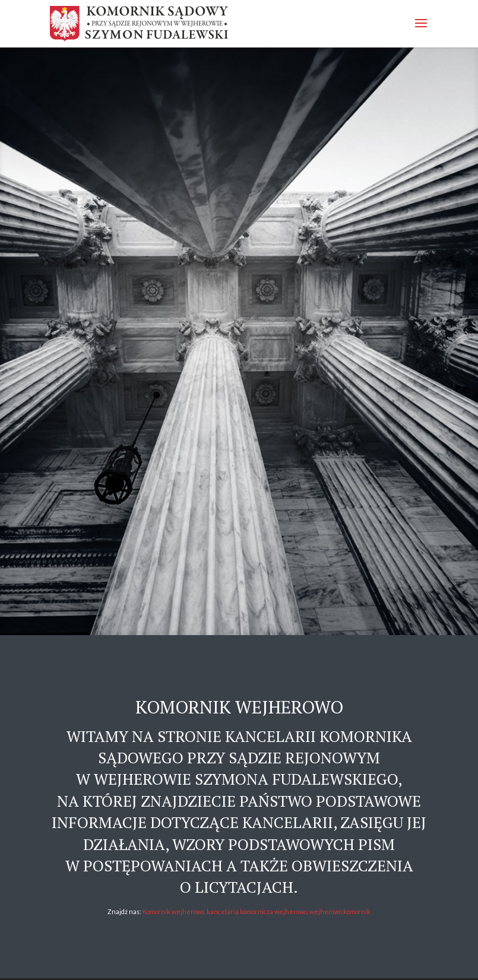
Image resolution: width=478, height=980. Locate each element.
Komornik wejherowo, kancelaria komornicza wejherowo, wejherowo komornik (257, 911)
